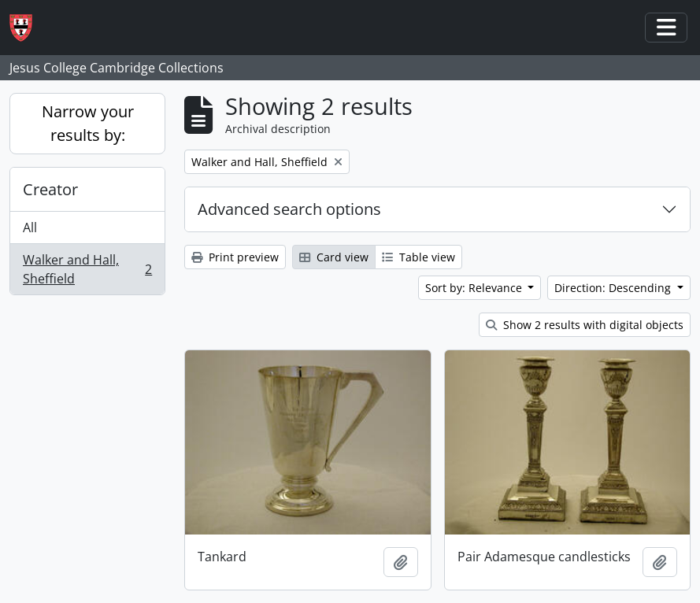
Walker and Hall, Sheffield (87, 269)
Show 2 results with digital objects (585, 325)
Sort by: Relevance (475, 288)
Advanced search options (289, 209)
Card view (334, 257)
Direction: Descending (614, 288)
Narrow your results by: (88, 123)
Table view (419, 257)
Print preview (235, 257)
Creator (50, 189)
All (30, 228)
